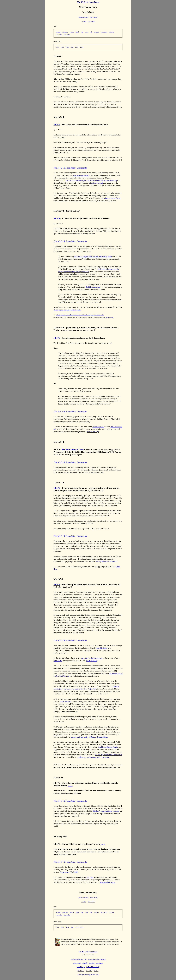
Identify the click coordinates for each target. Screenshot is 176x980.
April (77, 32)
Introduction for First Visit (78, 959)
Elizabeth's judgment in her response (106, 811)
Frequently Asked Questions (97, 959)
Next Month (94, 17)
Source (70, 786)
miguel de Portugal (96, 183)
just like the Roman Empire (108, 747)
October (111, 32)
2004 (57, 47)
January (58, 32)
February (65, 32)
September (104, 32)
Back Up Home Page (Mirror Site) (88, 975)
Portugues (99, 963)
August (96, 32)
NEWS (57, 125)
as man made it (98, 427)
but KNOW (58, 661)
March (72, 32)
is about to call (109, 318)
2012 (77, 47)
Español (92, 963)
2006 (67, 47)
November (59, 35)
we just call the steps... (108, 882)
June (87, 32)
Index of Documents (93, 967)
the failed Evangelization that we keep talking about (93, 256)
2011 (72, 47)
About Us (89, 971)
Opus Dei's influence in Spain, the (77, 180)
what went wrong (111, 180)
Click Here (89, 877)
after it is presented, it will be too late (67, 310)
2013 (82, 47)
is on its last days (93, 432)
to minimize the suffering (111, 198)
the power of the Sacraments (92, 658)
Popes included (66, 702)
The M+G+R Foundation (88, 2)
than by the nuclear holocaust (107, 561)
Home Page (77, 963)
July (91, 32)
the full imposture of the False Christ (108, 755)
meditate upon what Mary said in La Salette (93, 757)
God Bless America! (93, 287)
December (67, 35)
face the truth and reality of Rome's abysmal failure (89, 737)
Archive (84, 21)
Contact (96, 971)
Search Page (81, 967)
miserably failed (101, 648)
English (85, 963)
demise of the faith (97, 180)
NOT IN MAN (92, 661)
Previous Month (83, 17)
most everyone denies (81, 175)
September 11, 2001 (69, 872)
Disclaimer (91, 21)
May (82, 32)
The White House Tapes (73, 449)
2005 (62, 47)
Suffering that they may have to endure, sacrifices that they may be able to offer (80, 315)
